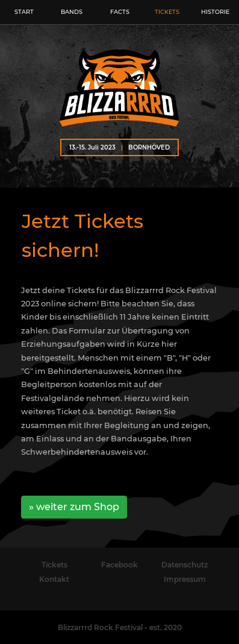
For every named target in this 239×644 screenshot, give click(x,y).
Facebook (119, 565)
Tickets (54, 565)
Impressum (185, 579)
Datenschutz (185, 565)
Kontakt (54, 579)
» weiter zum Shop (74, 507)
